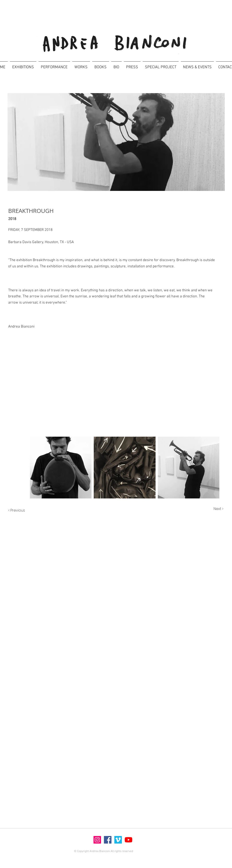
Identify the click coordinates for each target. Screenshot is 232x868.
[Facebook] (108, 840)
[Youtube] (129, 840)
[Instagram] (97, 840)
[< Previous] (21, 510)
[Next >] (214, 509)
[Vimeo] (118, 840)
